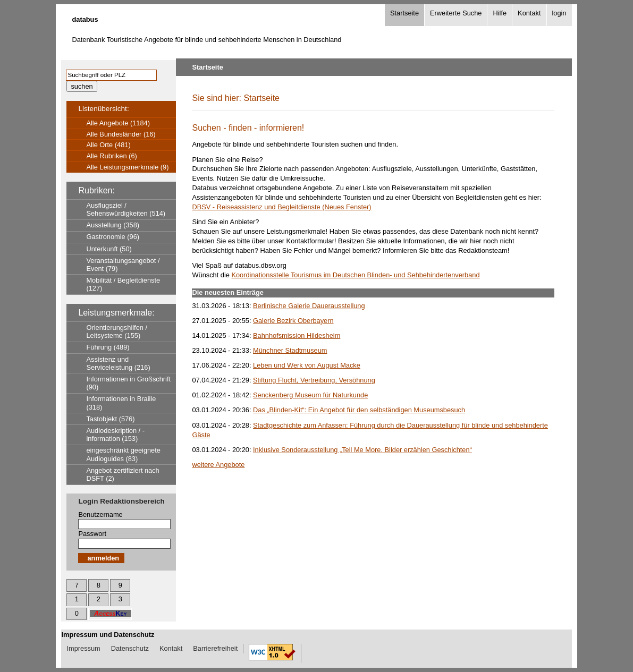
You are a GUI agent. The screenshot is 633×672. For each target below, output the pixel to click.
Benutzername (100, 514)
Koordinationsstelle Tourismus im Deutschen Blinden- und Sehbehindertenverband (355, 275)
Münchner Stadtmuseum (290, 350)
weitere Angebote (218, 465)
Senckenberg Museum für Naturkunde (310, 395)
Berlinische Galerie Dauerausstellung (309, 306)
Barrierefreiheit (215, 648)
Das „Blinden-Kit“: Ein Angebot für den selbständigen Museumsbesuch (359, 410)
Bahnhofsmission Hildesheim (297, 335)
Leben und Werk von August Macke (307, 365)
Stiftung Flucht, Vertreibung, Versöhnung (314, 380)
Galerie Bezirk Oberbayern (293, 321)
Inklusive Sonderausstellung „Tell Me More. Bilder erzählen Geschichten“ (362, 450)
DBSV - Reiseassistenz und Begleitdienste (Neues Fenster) (281, 207)
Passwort (92, 534)
